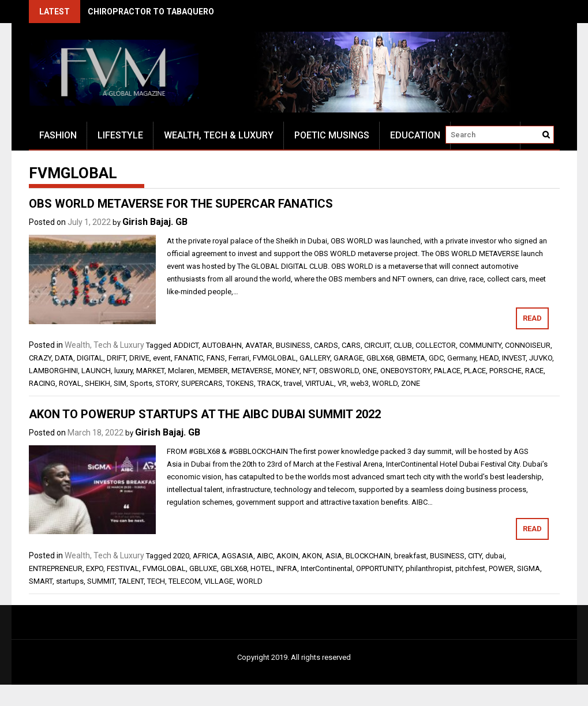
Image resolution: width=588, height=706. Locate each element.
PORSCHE (505, 371)
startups (70, 581)
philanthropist (429, 568)
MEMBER (213, 371)
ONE (370, 371)
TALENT (131, 581)
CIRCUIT (377, 345)
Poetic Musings (332, 135)
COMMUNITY (480, 345)
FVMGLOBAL (274, 358)
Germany (462, 358)
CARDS (326, 345)
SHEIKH (98, 383)
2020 (181, 556)
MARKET (150, 371)
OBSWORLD (339, 371)
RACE (534, 371)
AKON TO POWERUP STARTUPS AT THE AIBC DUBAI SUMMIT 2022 (205, 414)
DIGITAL (90, 358)
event (162, 358)
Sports (141, 383)
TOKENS (240, 383)
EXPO (95, 568)
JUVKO (541, 358)
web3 (359, 383)
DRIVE (139, 358)
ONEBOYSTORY (405, 371)
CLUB (403, 345)
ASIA (334, 556)
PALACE (447, 371)
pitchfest (470, 568)
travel (293, 383)
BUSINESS (293, 345)
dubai (495, 556)
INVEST (514, 358)
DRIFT (116, 358)
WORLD (385, 383)
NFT (309, 371)
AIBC (265, 556)
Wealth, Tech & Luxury (219, 135)
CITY (475, 556)
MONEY (287, 371)
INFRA (287, 568)
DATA (64, 358)
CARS (351, 345)
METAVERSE (252, 371)
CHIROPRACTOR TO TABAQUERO (151, 12)
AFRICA (205, 556)
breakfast (410, 556)
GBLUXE (203, 568)
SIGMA (529, 568)
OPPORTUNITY (379, 568)
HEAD (489, 358)
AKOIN (287, 556)
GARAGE (348, 358)
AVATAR (259, 345)
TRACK (269, 383)
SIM (120, 383)
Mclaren (181, 371)
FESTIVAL (123, 568)
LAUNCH (96, 371)
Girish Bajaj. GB (155, 222)
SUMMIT (101, 581)
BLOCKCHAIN (368, 556)
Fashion (58, 135)
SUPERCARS (202, 383)
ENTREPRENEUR (56, 568)
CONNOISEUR (528, 345)
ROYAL (70, 383)
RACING (42, 383)
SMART (41, 581)
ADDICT (186, 345)
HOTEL (262, 568)
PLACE (475, 371)
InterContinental (327, 568)
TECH (156, 581)
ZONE (411, 383)
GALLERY (315, 358)
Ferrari (239, 358)
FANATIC (189, 358)
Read (532, 318)
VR (342, 383)
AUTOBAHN (222, 345)
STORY (167, 383)
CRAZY (40, 358)
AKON (312, 556)
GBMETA (411, 358)
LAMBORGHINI (53, 371)
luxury (123, 371)
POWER (501, 568)
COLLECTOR (436, 345)
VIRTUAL (320, 383)
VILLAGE (219, 581)
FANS (216, 358)
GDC (436, 358)
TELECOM (185, 581)
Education (415, 135)
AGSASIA (237, 556)
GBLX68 (380, 358)
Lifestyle (120, 135)
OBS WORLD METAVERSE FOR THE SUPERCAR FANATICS (181, 204)
